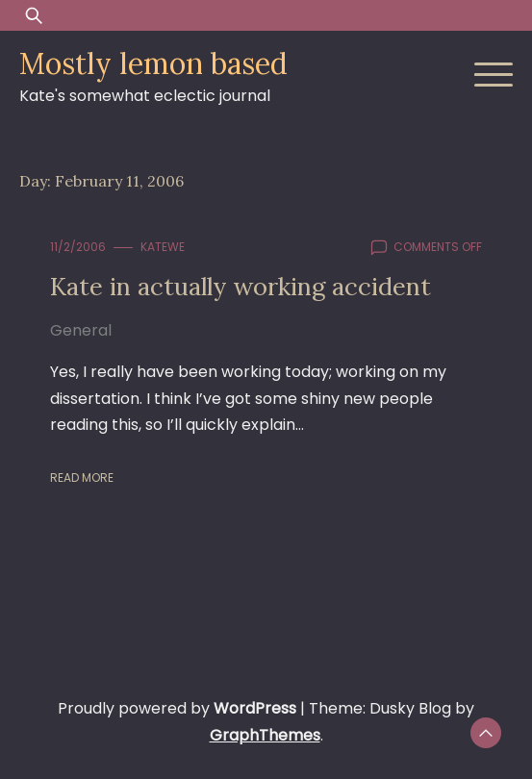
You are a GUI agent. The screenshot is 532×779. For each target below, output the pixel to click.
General (81, 330)
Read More (82, 477)
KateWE (163, 247)
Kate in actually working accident (241, 286)
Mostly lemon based (153, 63)
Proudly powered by (179, 708)
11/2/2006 (78, 247)
